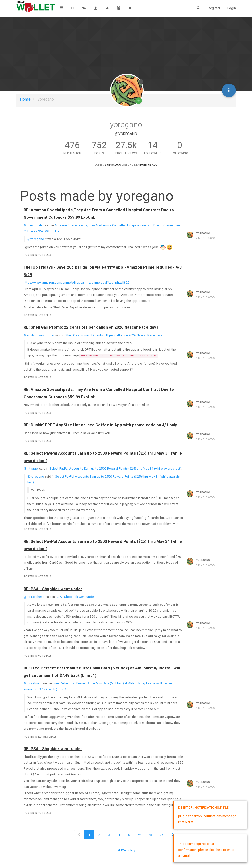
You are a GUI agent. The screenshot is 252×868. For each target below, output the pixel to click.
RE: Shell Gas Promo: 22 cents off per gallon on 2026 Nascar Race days (91, 327)
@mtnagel (31, 469)
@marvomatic (34, 225)
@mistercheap (34, 597)
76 (162, 835)
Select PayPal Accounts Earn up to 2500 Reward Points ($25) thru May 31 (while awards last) (115, 469)
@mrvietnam (33, 683)
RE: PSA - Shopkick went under (53, 589)
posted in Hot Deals (38, 255)
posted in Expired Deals (40, 737)
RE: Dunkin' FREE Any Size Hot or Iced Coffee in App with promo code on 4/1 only (100, 425)
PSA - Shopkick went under (75, 597)
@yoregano (36, 239)
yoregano (203, 234)
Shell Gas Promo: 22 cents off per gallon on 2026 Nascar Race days (114, 335)
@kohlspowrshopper (39, 335)
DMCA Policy (126, 850)
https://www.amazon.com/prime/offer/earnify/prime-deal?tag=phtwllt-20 (77, 283)
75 (150, 835)
